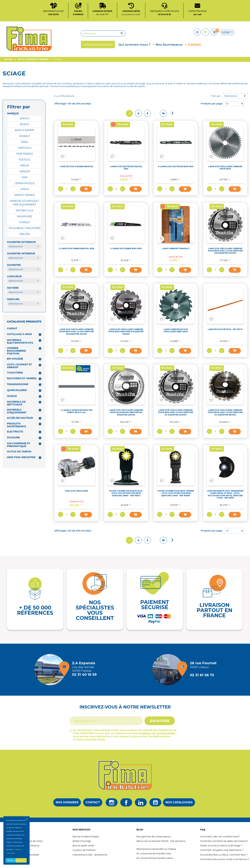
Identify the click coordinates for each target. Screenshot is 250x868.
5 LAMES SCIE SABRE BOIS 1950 (126, 252)
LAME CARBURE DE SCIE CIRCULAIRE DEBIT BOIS (176, 334)
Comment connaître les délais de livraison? (224, 844)
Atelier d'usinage (82, 844)
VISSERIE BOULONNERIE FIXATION (16, 354)
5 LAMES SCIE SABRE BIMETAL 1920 (77, 252)
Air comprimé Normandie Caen (154, 857)
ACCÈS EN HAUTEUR (20, 421)
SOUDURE (13, 441)
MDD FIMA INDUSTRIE (21, 461)
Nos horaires (67, 806)
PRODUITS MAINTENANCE (16, 428)
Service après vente (83, 849)
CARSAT (12, 332)
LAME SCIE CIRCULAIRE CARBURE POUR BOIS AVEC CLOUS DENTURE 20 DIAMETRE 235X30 (176, 416)
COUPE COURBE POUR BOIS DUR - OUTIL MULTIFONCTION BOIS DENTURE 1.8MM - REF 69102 (126, 497)
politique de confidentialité (157, 737)
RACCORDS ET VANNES (22, 382)
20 (227, 107)
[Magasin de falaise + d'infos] (51, 673)
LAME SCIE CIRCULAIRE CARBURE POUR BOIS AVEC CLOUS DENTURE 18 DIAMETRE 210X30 (76, 335)
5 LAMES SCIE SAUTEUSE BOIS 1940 (176, 170)
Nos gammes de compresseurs (154, 840)
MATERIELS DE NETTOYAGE (16, 407)
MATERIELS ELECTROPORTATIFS (20, 345)
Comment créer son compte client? (220, 840)
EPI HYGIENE (15, 362)
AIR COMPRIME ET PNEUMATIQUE (19, 448)
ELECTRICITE (15, 435)
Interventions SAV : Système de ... (91, 858)
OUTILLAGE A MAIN (19, 337)
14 (163, 117)
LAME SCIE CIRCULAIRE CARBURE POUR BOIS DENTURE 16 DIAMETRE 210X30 (126, 335)
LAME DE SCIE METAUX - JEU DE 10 (225, 333)
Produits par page (211, 107)
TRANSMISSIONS (18, 388)
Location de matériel (84, 854)
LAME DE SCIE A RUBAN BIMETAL (77, 170)
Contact (93, 806)
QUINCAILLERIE (17, 393)
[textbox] (24, 250)
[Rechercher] (86, 36)
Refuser (11, 860)
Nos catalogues (179, 806)
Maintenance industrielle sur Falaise (156, 852)
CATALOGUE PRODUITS (24, 325)
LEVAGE (12, 399)
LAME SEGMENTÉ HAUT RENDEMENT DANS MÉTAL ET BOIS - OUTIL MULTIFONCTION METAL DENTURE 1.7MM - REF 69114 (225, 498)
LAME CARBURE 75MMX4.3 (176, 252)
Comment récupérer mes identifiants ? (222, 854)
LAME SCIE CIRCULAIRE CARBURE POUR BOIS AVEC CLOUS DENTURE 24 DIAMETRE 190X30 (225, 416)
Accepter (21, 860)
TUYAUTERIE (15, 376)
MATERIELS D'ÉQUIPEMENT (17, 415)
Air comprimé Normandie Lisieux (155, 861)
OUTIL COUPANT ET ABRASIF (19, 369)
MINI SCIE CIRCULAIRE (76, 494)
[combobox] (24, 250)
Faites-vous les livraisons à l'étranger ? (221, 849)
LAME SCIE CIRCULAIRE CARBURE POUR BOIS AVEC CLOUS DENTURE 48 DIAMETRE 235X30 (225, 254)
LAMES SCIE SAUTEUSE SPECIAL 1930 (126, 171)
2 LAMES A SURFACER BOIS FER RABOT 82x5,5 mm (77, 414)
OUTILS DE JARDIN (19, 455)
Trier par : (216, 99)
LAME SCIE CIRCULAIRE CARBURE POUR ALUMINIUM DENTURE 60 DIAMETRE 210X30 (126, 416)
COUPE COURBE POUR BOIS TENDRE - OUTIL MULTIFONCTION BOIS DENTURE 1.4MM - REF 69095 (176, 497)
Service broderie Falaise (86, 840)
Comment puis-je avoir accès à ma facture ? (225, 863)
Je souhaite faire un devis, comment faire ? (224, 858)
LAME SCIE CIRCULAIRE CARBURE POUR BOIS (225, 171)
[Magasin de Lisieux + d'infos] (169, 673)
